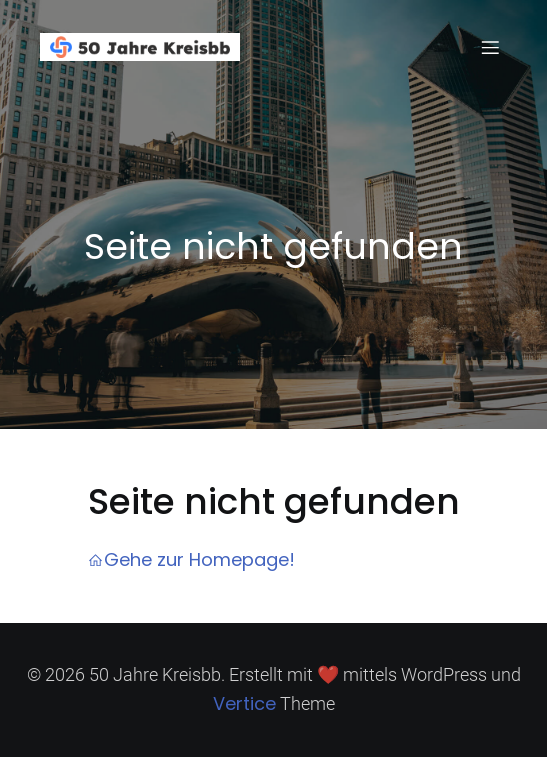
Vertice (244, 703)
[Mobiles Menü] (490, 47)
